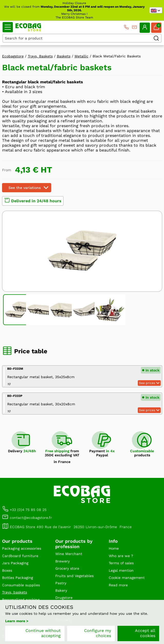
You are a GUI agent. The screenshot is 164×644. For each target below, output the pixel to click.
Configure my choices (98, 633)
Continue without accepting (43, 633)
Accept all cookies (145, 633)
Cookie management (127, 578)
